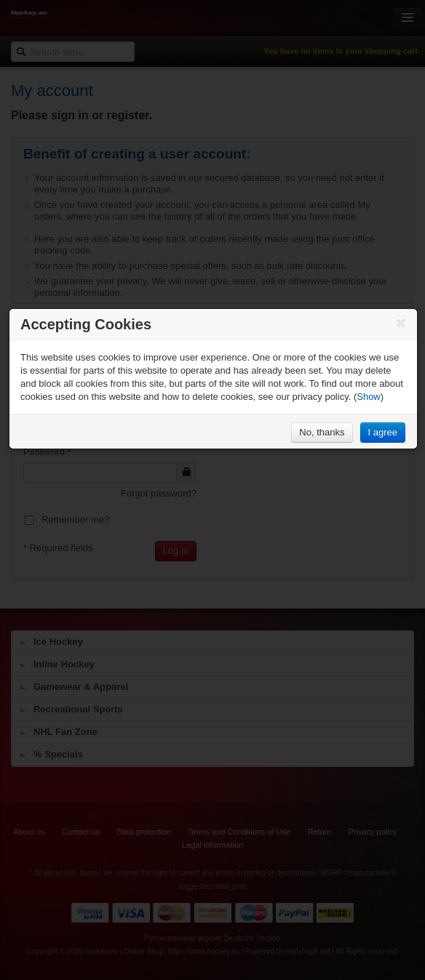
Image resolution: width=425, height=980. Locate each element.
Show (369, 397)
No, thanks (322, 432)
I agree (383, 432)
